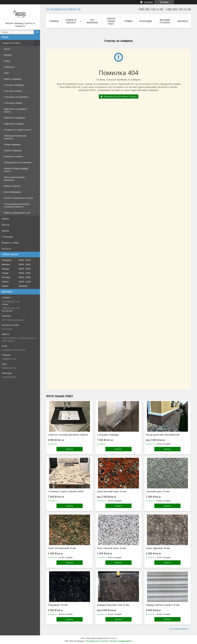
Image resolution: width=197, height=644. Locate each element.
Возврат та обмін (10, 243)
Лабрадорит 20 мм (58, 605)
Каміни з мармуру (13, 79)
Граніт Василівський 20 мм (62, 548)
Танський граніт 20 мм (158, 491)
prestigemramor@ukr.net (14, 350)
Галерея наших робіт (111, 21)
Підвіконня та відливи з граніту (15, 110)
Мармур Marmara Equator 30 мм (163, 605)
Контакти (7, 249)
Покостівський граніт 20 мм (111, 548)
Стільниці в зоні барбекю (16, 97)
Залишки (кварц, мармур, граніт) (16, 170)
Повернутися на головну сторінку (120, 96)
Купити (70, 449)
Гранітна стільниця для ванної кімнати (68, 435)
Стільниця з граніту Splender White (66, 491)
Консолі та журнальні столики (18, 198)
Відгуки (5, 231)
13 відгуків (148, 2)
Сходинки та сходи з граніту (18, 130)
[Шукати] (37, 32)
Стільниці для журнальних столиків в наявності (17, 205)
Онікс (6, 73)
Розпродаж (7, 237)
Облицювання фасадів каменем (15, 137)
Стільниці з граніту (13, 91)
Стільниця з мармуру (108, 435)
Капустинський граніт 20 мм (112, 491)
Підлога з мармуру (13, 150)
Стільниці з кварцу (13, 103)
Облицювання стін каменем (18, 162)
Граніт (7, 49)
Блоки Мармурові (12, 192)
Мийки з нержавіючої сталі (17, 213)
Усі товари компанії (179, 628)
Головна (54, 21)
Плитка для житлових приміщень (14, 179)
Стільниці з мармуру (14, 85)
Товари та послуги (11, 43)
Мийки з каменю (12, 186)
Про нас (6, 225)
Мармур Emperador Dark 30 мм (113, 605)
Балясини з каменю (13, 156)
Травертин (9, 67)
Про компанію (92, 21)
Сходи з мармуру (12, 144)
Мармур (8, 55)
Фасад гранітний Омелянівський (163, 435)
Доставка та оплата (165, 21)
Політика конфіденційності (121, 641)
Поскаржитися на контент (97, 641)
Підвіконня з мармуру (14, 118)
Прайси (5, 219)
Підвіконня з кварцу (14, 124)
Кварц (7, 61)
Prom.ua (113, 638)
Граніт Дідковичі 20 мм (158, 548)
